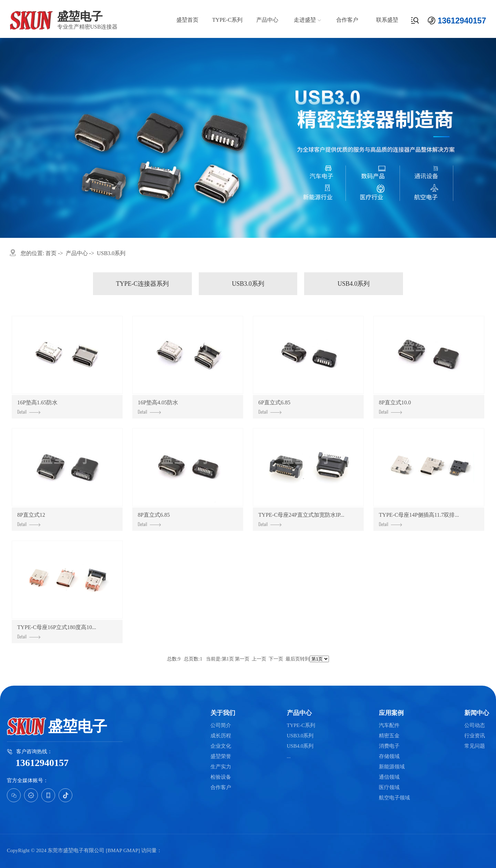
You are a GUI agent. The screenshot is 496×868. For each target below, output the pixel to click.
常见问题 (475, 746)
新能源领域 (392, 767)
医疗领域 (389, 788)
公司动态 (475, 725)
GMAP (131, 850)
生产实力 (221, 767)
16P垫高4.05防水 (158, 407)
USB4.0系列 (354, 284)
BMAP (115, 850)
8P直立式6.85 (154, 519)
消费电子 (389, 746)
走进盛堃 (305, 20)
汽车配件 (389, 725)
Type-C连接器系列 (142, 284)
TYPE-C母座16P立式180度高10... (57, 632)
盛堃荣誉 (221, 756)
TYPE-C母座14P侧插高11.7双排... (419, 519)
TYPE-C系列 (227, 20)
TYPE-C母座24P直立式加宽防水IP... (301, 519)
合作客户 (347, 20)
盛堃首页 (187, 20)
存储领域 (389, 756)
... (289, 756)
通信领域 (389, 777)
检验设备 (221, 777)
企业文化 (221, 746)
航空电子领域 (394, 798)
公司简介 (221, 725)
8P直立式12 (31, 519)
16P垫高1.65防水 (37, 407)
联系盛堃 (387, 20)
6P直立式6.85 (274, 407)
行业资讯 (475, 736)
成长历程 (221, 736)
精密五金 (389, 736)
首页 (51, 253)
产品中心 (267, 20)
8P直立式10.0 (395, 407)
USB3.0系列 (111, 253)
